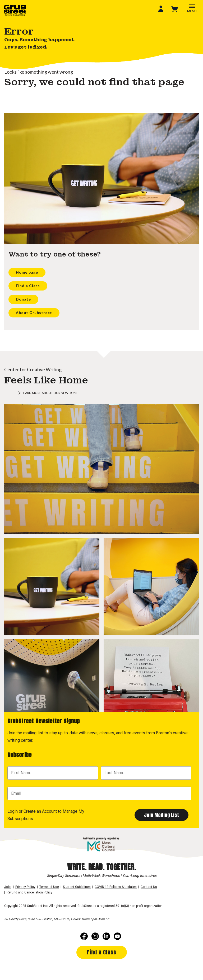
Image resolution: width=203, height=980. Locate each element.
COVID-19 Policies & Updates (116, 887)
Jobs (8, 887)
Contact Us (149, 887)
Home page (27, 272)
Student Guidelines (77, 887)
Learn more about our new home (50, 393)
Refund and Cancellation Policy (29, 892)
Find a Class (28, 286)
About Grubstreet (34, 313)
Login (13, 811)
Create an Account (40, 811)
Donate (23, 299)
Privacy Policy (25, 887)
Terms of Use (49, 887)
